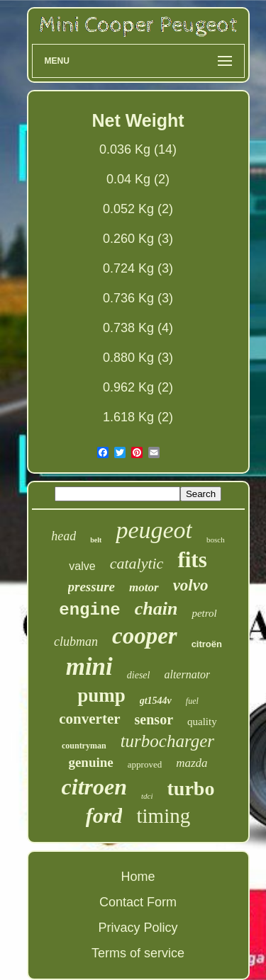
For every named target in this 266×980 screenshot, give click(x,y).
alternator (187, 674)
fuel (192, 701)
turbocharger (167, 741)
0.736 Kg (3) (138, 298)
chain (156, 609)
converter (89, 719)
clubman (76, 642)
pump (101, 695)
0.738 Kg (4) (138, 328)
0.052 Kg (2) (138, 209)
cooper (145, 636)
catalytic (137, 563)
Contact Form (138, 902)
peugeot (154, 530)
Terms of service (138, 953)
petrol (204, 613)
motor (144, 587)
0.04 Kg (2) (138, 179)
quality (202, 722)
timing (163, 816)
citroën (207, 644)
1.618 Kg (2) (138, 417)
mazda (192, 763)
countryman (84, 746)
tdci (147, 796)
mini (89, 667)
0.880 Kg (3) (138, 358)
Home (138, 877)
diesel (139, 675)
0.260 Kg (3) (138, 239)
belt (96, 540)
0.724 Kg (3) (138, 268)
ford (104, 815)
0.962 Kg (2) (138, 387)
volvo (191, 585)
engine (89, 610)
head (63, 536)
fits (192, 560)
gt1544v (156, 701)
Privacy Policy (138, 928)
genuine (90, 762)
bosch (216, 540)
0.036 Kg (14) (138, 149)
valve (82, 566)
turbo (191, 788)
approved (145, 764)
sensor (154, 719)
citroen (94, 787)
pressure (92, 587)
